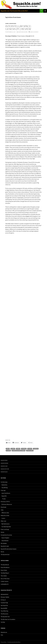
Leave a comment (34, 32)
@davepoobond (4, 594)
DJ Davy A (3, 600)
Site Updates (4, 543)
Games (7, 23)
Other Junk (3, 521)
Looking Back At (5, 584)
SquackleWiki (4, 608)
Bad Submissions (6, 524)
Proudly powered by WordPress (14, 642)
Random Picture (5, 469)
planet (13, 449)
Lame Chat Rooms (6, 493)
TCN (2, 635)
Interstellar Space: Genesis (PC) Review (18, 28)
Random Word (4, 463)
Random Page (4, 460)
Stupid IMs (4, 496)
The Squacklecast (5, 565)
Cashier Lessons (5, 581)
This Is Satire (4, 576)
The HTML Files (4, 611)
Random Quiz (4, 472)
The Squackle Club (5, 617)
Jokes (2, 510)
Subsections (4, 485)
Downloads (3, 507)
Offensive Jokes (5, 513)
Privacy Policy (4, 642)
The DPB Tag (5, 488)
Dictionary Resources (7, 504)
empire (18, 449)
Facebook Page (4, 603)
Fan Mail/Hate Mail (6, 527)
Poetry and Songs (5, 529)
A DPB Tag (36, 449)
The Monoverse (4, 614)
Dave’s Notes (4, 570)
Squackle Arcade (5, 546)
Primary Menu (45, 11)
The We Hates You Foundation (8, 619)
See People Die (4, 605)
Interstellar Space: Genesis (19, 451)
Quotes (2, 532)
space (8, 449)
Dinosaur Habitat (5, 597)
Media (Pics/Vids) (5, 515)
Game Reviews (13, 23)
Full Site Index (4, 482)
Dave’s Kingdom (5, 538)
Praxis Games (30, 451)
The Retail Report (5, 573)
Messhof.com (4, 632)
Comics (3, 518)
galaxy (30, 449)
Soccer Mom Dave (5, 579)
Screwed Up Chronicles (6, 535)
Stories (2, 552)
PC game (8, 451)
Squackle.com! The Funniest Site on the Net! (14, 11)
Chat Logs (3, 490)
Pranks (4, 499)
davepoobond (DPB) (23, 32)
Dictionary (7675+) (5, 502)
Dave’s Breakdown (5, 567)
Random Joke (4, 466)
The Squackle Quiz (5, 554)
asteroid (24, 449)
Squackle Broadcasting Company (9, 549)
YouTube (3, 622)
